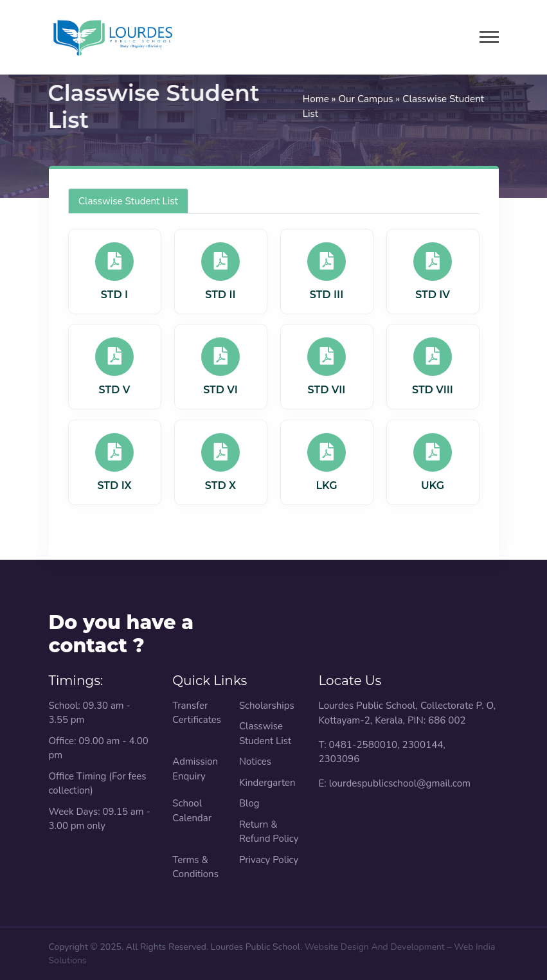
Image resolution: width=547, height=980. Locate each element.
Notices (255, 762)
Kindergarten (267, 783)
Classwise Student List (128, 201)
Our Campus (365, 99)
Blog (249, 803)
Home (316, 99)
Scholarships (267, 706)
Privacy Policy (269, 860)
